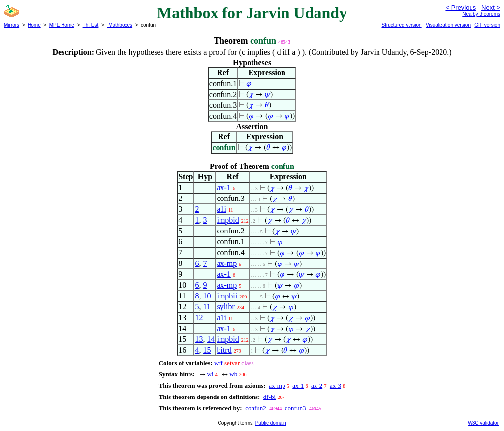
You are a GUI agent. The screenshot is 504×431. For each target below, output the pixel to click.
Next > (491, 8)
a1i (221, 209)
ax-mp (227, 263)
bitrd (224, 350)
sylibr (225, 307)
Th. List (91, 25)
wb (233, 374)
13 (199, 339)
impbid (228, 220)
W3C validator (483, 423)
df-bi (269, 397)
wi (210, 374)
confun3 (296, 408)
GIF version (487, 25)
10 (207, 296)
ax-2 (317, 385)
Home (34, 25)
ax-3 (335, 385)
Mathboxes (120, 25)
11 (206, 307)
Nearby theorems (481, 14)
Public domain (271, 423)
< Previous (461, 8)
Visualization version (448, 25)
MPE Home (62, 25)
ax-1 (223, 187)
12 (199, 317)
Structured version (401, 25)
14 (211, 339)
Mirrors (12, 25)
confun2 (256, 408)
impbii (227, 296)
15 (207, 350)
